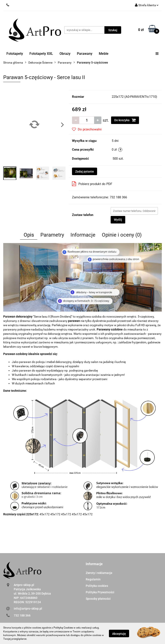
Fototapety (15, 54)
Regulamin (93, 579)
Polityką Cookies (63, 628)
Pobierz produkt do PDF (92, 184)
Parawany (85, 54)
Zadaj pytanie (85, 171)
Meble (104, 54)
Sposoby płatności (98, 599)
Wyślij (118, 220)
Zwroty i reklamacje (99, 573)
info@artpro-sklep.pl (28, 609)
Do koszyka (125, 120)
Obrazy (65, 54)
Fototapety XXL (41, 54)
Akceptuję (119, 633)
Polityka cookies (97, 586)
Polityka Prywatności (100, 592)
